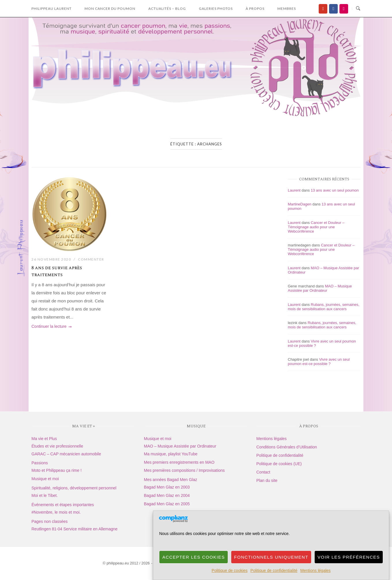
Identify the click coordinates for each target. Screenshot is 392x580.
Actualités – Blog (167, 9)
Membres (287, 9)
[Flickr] (344, 9)
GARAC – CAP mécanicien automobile (66, 454)
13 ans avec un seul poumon (335, 190)
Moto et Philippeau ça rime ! (57, 470)
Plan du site (267, 480)
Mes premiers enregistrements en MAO (179, 462)
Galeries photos (216, 9)
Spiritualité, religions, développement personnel (74, 488)
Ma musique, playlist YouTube (171, 454)
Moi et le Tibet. (45, 495)
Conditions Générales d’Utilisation (287, 447)
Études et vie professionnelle (57, 446)
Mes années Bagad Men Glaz (171, 480)
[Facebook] (333, 9)
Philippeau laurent (52, 9)
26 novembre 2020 (51, 259)
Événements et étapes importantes (63, 505)
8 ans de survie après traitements (57, 271)
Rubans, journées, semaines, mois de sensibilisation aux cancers (324, 307)
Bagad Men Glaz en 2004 (167, 495)
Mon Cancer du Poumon (110, 9)
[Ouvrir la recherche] (358, 9)
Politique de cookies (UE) (279, 464)
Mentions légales (271, 439)
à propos (255, 9)
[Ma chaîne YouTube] (323, 9)
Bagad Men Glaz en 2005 (167, 504)
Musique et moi (45, 479)
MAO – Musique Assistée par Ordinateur (320, 288)
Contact (263, 472)
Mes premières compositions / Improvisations (184, 470)
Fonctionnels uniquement (271, 567)
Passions (40, 463)
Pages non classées (50, 521)
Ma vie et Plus (44, 439)
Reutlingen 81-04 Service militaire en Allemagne (74, 529)
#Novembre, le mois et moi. (56, 512)
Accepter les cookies (194, 567)
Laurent (294, 190)
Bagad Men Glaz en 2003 (167, 487)
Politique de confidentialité (280, 455)
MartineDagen (300, 204)
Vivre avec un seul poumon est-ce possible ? (319, 362)
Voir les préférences (349, 567)
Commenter (91, 259)
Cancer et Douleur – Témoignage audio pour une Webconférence (316, 227)
